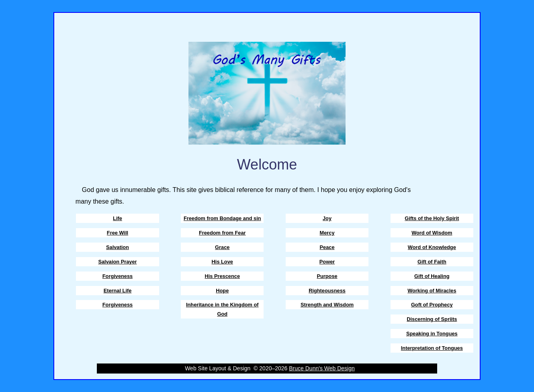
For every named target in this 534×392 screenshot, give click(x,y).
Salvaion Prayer (117, 262)
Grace (222, 247)
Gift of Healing (432, 276)
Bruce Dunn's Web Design (322, 368)
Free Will (118, 233)
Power (327, 262)
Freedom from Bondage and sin (222, 218)
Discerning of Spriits (432, 319)
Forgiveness (118, 276)
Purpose (327, 276)
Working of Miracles (432, 291)
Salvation (118, 247)
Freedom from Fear (222, 233)
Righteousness (327, 291)
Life (118, 218)
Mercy (327, 233)
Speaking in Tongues (432, 334)
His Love (222, 262)
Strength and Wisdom (327, 305)
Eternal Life (118, 291)
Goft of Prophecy (432, 305)
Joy (327, 218)
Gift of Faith (432, 262)
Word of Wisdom (432, 233)
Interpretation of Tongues (432, 348)
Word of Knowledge (432, 247)
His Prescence (223, 276)
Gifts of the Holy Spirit (432, 218)
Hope (222, 291)
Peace (327, 247)
